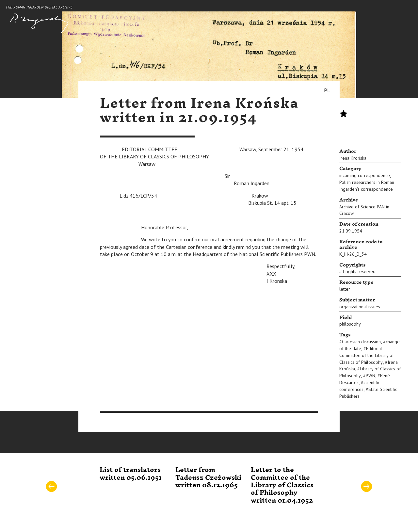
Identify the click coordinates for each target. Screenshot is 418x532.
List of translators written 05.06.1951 (131, 474)
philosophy (350, 324)
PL (327, 90)
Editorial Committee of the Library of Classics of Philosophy (367, 355)
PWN (370, 376)
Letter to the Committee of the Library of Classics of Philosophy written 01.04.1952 (282, 485)
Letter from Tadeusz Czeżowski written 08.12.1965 (208, 478)
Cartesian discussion (361, 342)
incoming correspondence (365, 175)
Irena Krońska (353, 158)
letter (345, 289)
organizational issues (360, 307)
